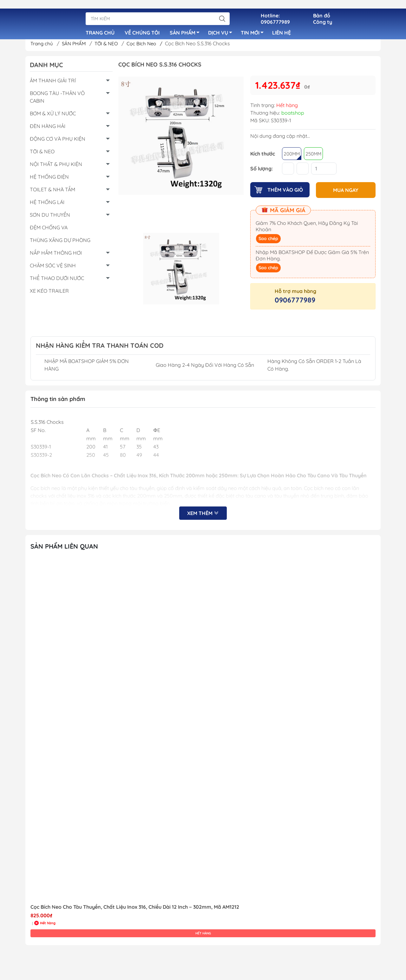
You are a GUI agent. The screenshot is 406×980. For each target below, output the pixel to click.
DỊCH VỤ (222, 26)
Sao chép (268, 240)
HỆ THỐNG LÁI (47, 205)
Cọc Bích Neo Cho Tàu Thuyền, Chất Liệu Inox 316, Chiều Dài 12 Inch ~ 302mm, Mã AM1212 (135, 910)
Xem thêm (203, 516)
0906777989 (295, 302)
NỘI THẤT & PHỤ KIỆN (56, 167)
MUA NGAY (346, 192)
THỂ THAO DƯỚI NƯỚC (57, 281)
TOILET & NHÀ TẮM (52, 192)
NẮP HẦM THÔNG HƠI (56, 255)
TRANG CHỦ (100, 25)
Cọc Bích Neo (149, 46)
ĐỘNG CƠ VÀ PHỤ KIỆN (58, 141)
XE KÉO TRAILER (49, 293)
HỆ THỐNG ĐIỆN (49, 179)
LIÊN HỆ (282, 25)
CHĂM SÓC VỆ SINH (53, 268)
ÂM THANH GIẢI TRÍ (53, 83)
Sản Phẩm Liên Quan (64, 549)
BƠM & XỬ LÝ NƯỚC (53, 116)
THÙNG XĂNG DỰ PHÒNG (60, 243)
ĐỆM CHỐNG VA (49, 230)
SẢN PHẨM (186, 26)
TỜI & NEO (110, 46)
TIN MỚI (254, 26)
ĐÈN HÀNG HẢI (48, 129)
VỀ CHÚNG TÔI (142, 25)
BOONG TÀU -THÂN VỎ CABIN (57, 99)
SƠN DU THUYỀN (50, 217)
